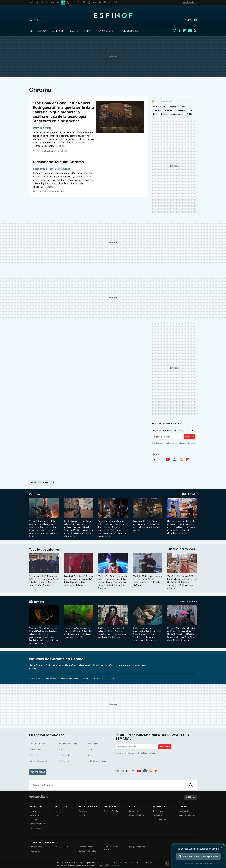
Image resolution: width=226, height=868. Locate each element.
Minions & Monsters (177, 107)
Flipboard (185, 31)
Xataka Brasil (35, 851)
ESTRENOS (58, 31)
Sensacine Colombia (88, 851)
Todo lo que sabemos (44, 550)
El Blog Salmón (184, 811)
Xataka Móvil (35, 815)
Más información (113, 865)
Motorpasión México (137, 847)
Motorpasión (134, 811)
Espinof (113, 15)
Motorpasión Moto (136, 815)
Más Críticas (189, 494)
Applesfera (34, 820)
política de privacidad (186, 443)
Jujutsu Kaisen (177, 114)
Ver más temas (38, 772)
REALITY (74, 31)
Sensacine (83, 811)
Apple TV (86, 679)
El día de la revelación (97, 761)
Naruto (164, 114)
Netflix (190, 114)
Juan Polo (45, 192)
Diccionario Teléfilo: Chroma (58, 162)
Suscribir (189, 437)
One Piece (169, 110)
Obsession (157, 110)
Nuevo (189, 20)
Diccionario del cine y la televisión (52, 169)
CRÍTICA (42, 31)
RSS (181, 458)
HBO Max (110, 679)
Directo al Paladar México (111, 848)
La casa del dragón (38, 761)
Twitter (195, 31)
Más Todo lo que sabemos (182, 549)
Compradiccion (159, 820)
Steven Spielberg (159, 107)
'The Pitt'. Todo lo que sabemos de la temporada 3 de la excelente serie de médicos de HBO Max (147, 581)
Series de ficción (42, 128)
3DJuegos (58, 811)
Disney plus (93, 744)
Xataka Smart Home (38, 824)
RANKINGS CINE (105, 31)
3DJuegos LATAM (61, 847)
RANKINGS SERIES (129, 31)
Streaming (37, 602)
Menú (37, 20)
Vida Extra (59, 815)
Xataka (33, 811)
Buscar (191, 785)
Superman (182, 110)
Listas (90, 749)
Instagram (174, 31)
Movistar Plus (36, 749)
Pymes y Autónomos (186, 815)
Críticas (35, 494)
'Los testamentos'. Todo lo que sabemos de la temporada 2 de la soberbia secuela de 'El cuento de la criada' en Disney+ (44, 581)
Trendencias (158, 811)
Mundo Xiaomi (36, 828)
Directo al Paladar (111, 811)
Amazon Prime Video (70, 679)
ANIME (88, 31)
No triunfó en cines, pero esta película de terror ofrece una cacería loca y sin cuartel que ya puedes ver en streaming (112, 633)
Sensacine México (86, 847)
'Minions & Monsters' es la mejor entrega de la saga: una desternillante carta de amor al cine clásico (146, 526)
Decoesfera (157, 815)
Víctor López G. (48, 151)
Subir (188, 797)
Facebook (180, 31)
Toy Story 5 (64, 761)
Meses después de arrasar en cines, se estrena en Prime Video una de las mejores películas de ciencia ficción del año (78, 633)
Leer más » (60, 146)
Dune (155, 114)
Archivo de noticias (44, 482)
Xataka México (36, 847)
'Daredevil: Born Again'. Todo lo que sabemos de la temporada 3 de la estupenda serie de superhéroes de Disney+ (78, 581)
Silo (192, 110)
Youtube (190, 31)
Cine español (98, 679)
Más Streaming (187, 601)
